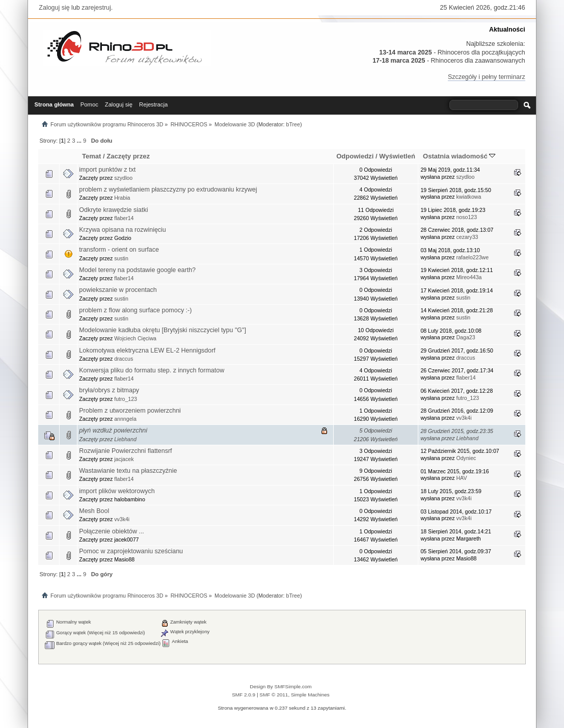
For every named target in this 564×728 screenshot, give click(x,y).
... (80, 141)
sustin (121, 258)
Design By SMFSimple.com (280, 686)
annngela (125, 419)
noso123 (466, 217)
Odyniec (466, 458)
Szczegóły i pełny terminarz (487, 77)
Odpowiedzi (355, 156)
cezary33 (467, 237)
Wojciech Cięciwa (135, 338)
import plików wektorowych (117, 491)
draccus (124, 359)
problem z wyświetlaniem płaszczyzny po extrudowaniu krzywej (168, 190)
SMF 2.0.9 (244, 695)
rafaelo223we (472, 257)
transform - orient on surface (119, 250)
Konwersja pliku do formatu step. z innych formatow (152, 370)
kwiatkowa (468, 197)
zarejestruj (96, 8)
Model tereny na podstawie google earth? (137, 270)
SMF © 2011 (274, 695)
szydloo (123, 178)
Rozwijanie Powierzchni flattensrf (125, 451)
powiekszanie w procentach (118, 290)
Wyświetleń (397, 156)
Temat (91, 156)
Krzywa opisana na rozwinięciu (123, 230)
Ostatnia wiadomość (459, 156)
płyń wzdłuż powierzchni (113, 430)
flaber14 (124, 218)
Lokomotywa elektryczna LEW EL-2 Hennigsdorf (147, 350)
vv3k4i (464, 418)
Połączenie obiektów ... (112, 531)
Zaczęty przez (128, 156)
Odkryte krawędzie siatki (113, 210)
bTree (293, 124)
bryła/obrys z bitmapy (109, 390)
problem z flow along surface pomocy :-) (135, 310)
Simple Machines (310, 695)
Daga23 (465, 337)
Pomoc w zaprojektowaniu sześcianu (131, 551)
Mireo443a (469, 277)
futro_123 (126, 399)
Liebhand (125, 439)
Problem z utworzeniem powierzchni (130, 411)
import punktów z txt (107, 170)
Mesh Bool (94, 511)
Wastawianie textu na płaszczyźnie (128, 471)
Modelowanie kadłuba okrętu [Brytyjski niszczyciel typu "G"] (163, 330)
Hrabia (122, 198)
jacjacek (124, 459)
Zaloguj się (54, 8)
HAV (461, 478)
